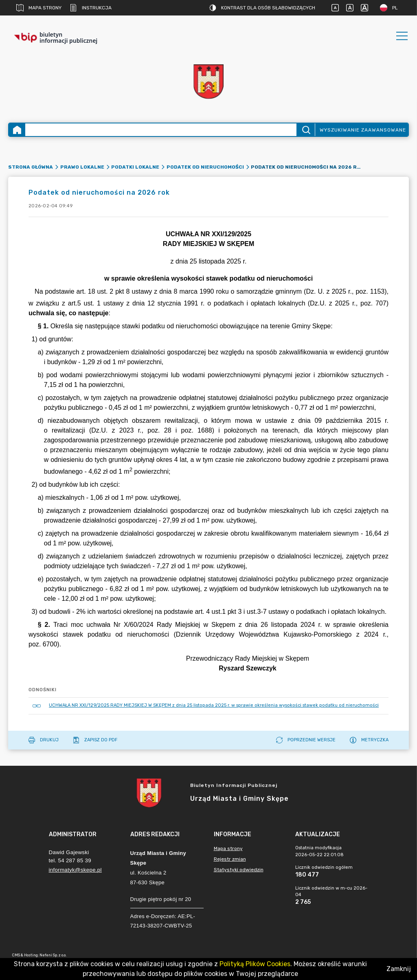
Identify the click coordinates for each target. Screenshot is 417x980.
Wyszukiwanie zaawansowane (363, 130)
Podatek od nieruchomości (205, 167)
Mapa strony (39, 8)
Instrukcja (91, 8)
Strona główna (31, 167)
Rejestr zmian (230, 859)
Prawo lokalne (82, 167)
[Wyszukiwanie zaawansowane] (161, 130)
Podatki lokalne (135, 167)
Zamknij (399, 969)
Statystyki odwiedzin (239, 870)
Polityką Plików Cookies (255, 964)
